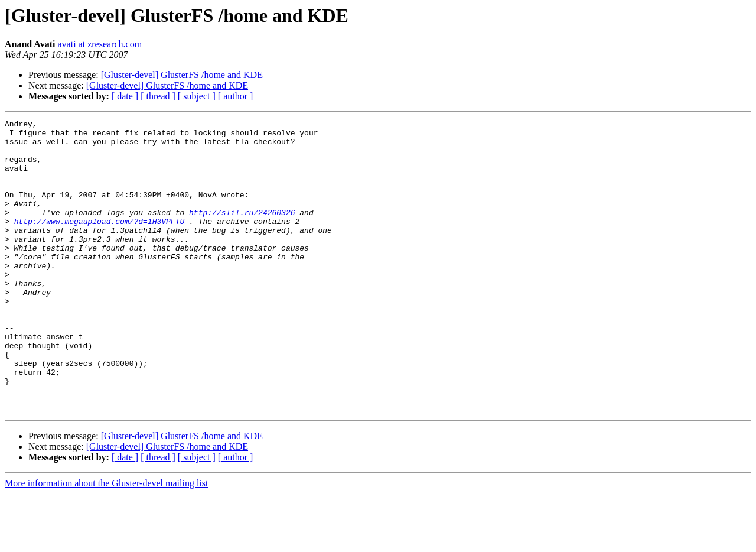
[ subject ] (197, 96)
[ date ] (125, 96)
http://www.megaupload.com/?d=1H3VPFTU (100, 242)
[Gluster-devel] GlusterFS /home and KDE (182, 75)
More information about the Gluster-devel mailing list (107, 542)
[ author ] (236, 96)
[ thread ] (158, 96)
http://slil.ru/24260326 (242, 232)
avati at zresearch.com (100, 44)
